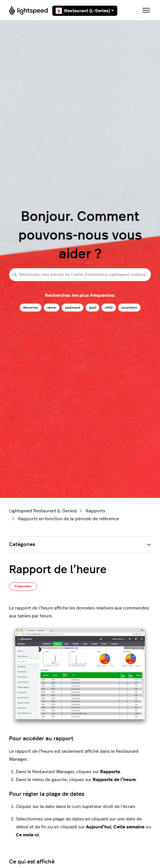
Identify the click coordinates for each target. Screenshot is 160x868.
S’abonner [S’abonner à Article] (23, 586)
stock (52, 308)
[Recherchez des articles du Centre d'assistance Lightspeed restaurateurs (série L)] (80, 275)
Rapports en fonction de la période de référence (69, 519)
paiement (73, 308)
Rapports (95, 511)
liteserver (31, 308)
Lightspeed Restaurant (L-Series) (43, 511)
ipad (92, 308)
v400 (109, 308)
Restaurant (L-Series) (85, 11)
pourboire (129, 308)
